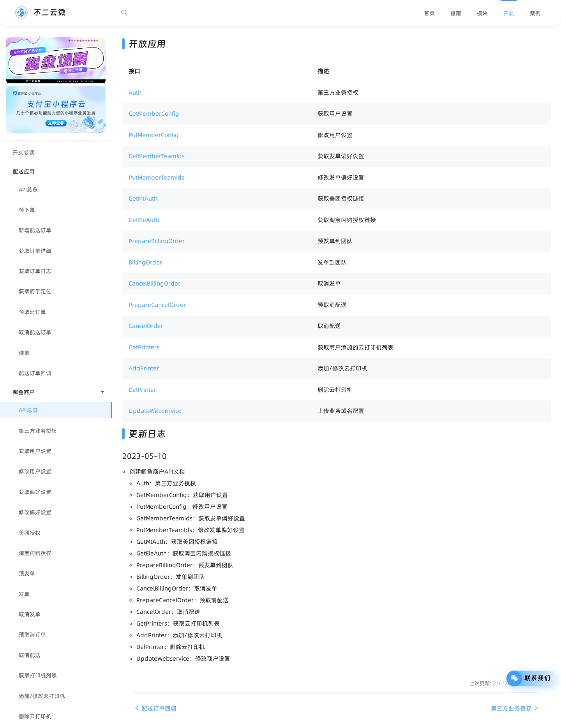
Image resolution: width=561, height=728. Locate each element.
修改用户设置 (35, 471)
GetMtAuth (143, 198)
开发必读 (23, 152)
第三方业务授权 (38, 431)
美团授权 (30, 533)
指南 (456, 13)
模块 (482, 13)
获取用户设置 (35, 451)
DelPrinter (142, 390)
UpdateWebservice (155, 411)
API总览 (28, 190)
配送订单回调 (35, 373)
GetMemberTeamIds (157, 156)
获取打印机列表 (38, 675)
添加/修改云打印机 (42, 696)
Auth (135, 93)
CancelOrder (146, 326)
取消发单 (30, 614)
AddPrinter (144, 368)
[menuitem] (429, 13)
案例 (535, 13)
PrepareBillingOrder (157, 241)
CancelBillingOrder (154, 283)
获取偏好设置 (35, 492)
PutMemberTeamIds (156, 177)
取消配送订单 (35, 332)
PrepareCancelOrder (157, 305)
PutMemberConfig (154, 135)
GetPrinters (144, 347)
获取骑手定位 (35, 291)
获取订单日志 (35, 271)
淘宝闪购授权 (35, 553)
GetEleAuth (144, 220)
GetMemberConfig (154, 114)
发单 (24, 594)
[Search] (148, 13)
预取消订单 (32, 312)
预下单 (27, 210)
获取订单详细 (35, 251)
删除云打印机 (35, 716)
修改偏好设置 (35, 512)
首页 (429, 13)
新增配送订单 (35, 230)
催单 (24, 353)
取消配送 (30, 655)
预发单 (27, 573)
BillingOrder (145, 262)
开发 (509, 13)
